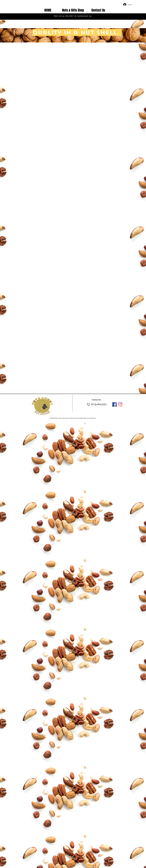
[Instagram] (120, 404)
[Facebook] (114, 404)
